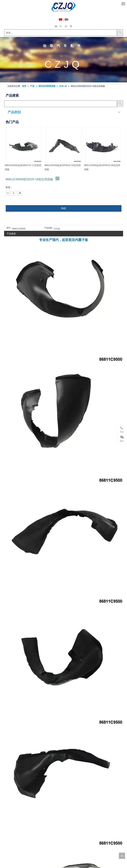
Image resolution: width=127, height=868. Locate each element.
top (122, 856)
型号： (9, 228)
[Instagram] (66, 26)
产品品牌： (49, 228)
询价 (64, 208)
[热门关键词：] (120, 32)
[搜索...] (61, 33)
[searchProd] (61, 104)
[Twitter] (61, 26)
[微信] (71, 26)
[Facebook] (56, 26)
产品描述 (11, 234)
